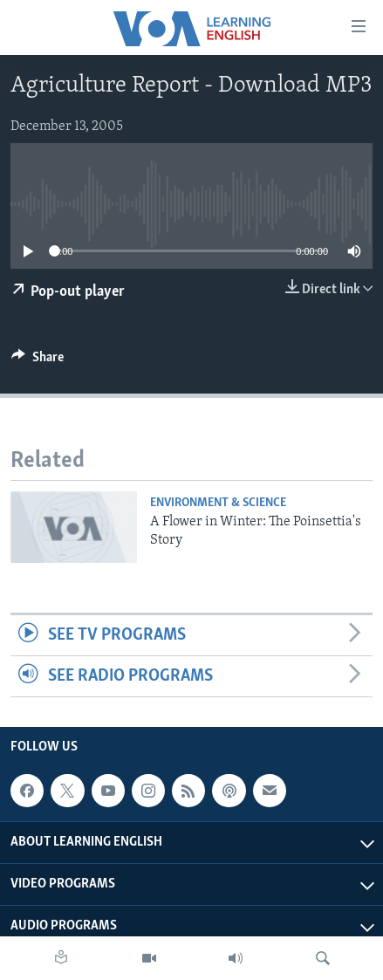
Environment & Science (218, 503)
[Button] (38, 361)
